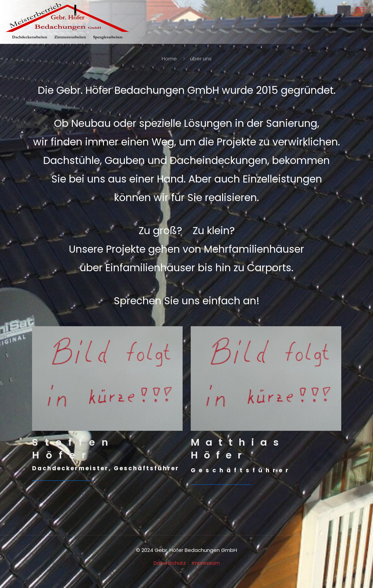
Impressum (206, 563)
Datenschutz (170, 563)
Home (169, 59)
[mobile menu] (362, 10)
